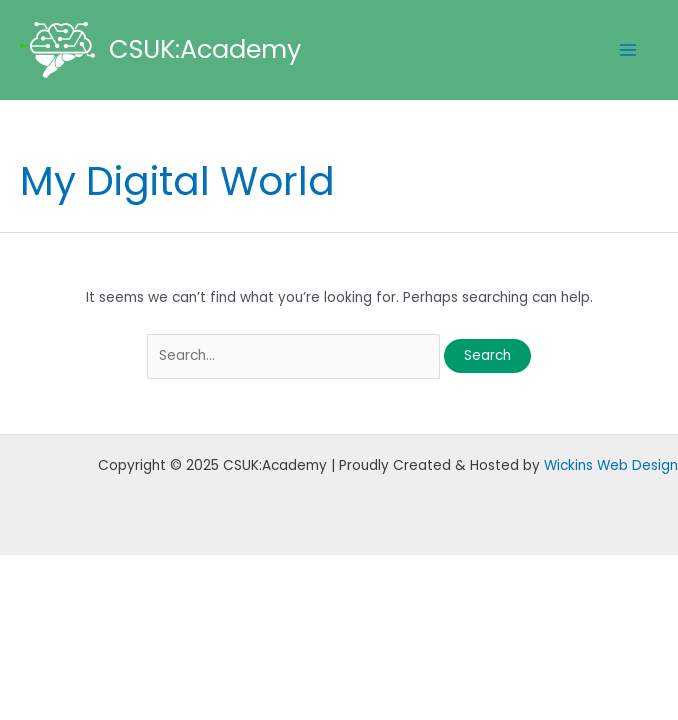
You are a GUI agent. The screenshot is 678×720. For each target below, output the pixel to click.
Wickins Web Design (611, 465)
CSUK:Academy (205, 49)
